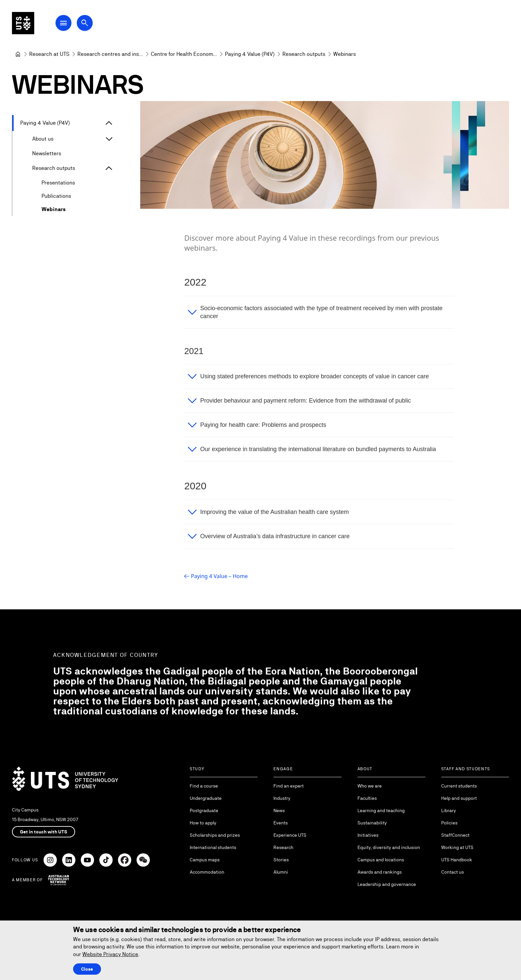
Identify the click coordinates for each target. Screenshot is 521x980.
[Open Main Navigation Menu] (68, 24)
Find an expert (289, 786)
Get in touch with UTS (44, 832)
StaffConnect (455, 835)
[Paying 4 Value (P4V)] (250, 54)
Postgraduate (204, 810)
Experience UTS (290, 835)
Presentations (58, 183)
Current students (459, 786)
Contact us (453, 872)
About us (43, 139)
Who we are (370, 786)
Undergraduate (206, 798)
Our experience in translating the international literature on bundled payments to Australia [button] (318, 449)
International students (213, 847)
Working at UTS (457, 847)
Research (283, 847)
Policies (449, 823)
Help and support (459, 798)
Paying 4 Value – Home (219, 576)
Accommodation (207, 872)
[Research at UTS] (49, 54)
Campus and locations (381, 860)
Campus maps (205, 860)
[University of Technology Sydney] (18, 54)
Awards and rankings (380, 872)
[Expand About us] (109, 139)
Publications (56, 196)
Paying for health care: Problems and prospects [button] (263, 425)
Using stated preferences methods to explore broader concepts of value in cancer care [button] (314, 376)
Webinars (54, 209)
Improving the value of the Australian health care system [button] (274, 512)
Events (281, 823)
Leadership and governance (387, 884)
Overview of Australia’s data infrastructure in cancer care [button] (275, 536)
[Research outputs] (304, 54)
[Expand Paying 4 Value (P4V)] (109, 123)
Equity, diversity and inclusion (389, 847)
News (279, 810)
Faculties (367, 798)
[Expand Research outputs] (109, 168)
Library (449, 810)
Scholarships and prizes (215, 835)
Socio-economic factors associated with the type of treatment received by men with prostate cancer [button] (321, 312)
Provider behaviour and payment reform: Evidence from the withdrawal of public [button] (305, 401)
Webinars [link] (345, 54)
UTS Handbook (457, 860)
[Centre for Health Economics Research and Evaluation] (184, 54)
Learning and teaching (381, 810)
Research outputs (54, 168)
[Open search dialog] (89, 24)
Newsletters (47, 153)
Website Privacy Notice (110, 954)
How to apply (203, 823)
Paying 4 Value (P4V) (45, 123)
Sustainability (372, 823)
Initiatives (368, 835)
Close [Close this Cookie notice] (87, 969)
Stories (281, 860)
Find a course (204, 786)
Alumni (281, 872)
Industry (282, 798)
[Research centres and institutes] (110, 54)
